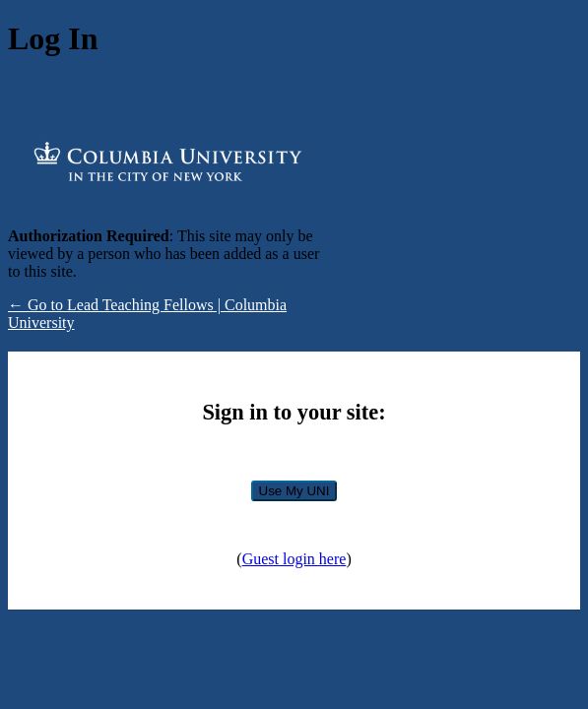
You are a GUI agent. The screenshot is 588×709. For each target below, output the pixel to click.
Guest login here (294, 559)
